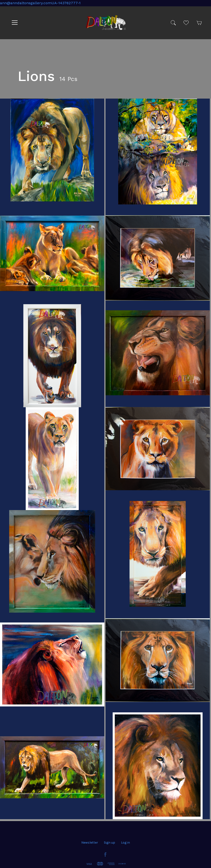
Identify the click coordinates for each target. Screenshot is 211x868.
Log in (125, 843)
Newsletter (90, 843)
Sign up (109, 843)
